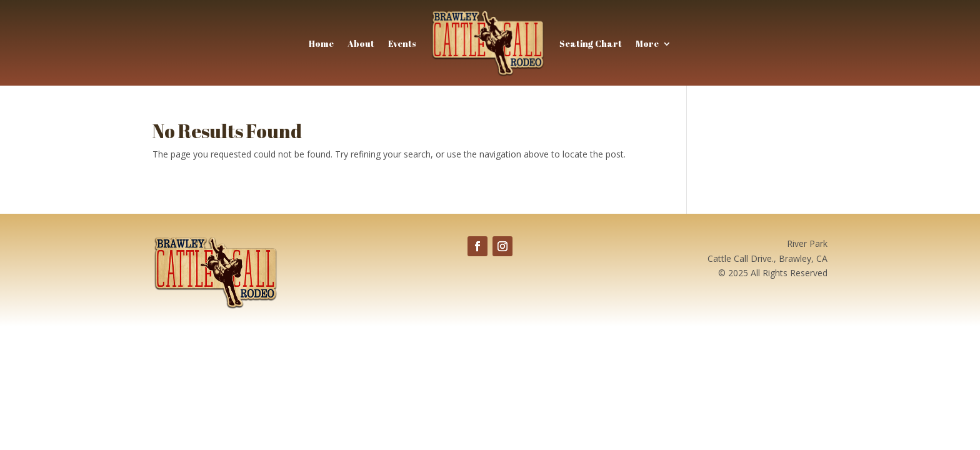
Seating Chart (591, 43)
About (361, 43)
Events (402, 43)
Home (321, 43)
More (647, 43)
